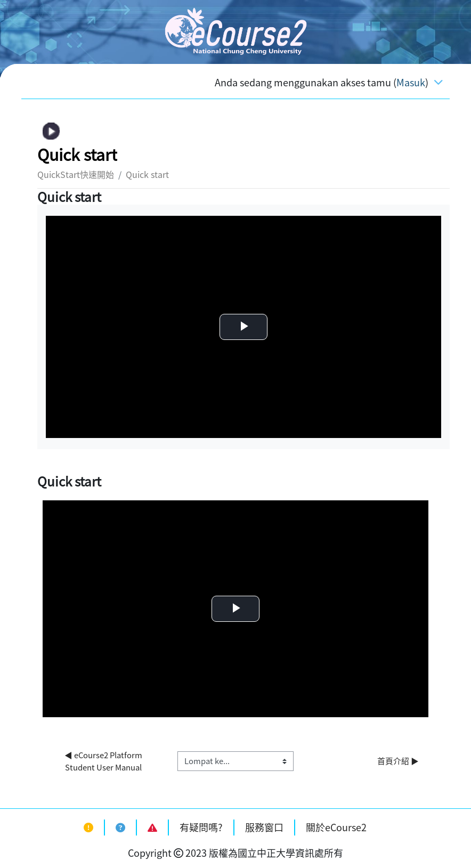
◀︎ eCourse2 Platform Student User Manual (104, 761)
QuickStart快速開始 (76, 174)
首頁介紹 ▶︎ (398, 761)
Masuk (411, 82)
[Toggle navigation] (438, 81)
